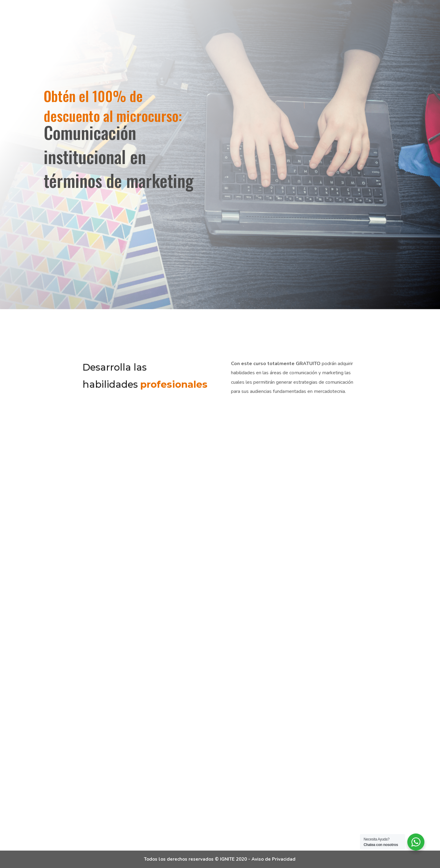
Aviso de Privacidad (273, 859)
